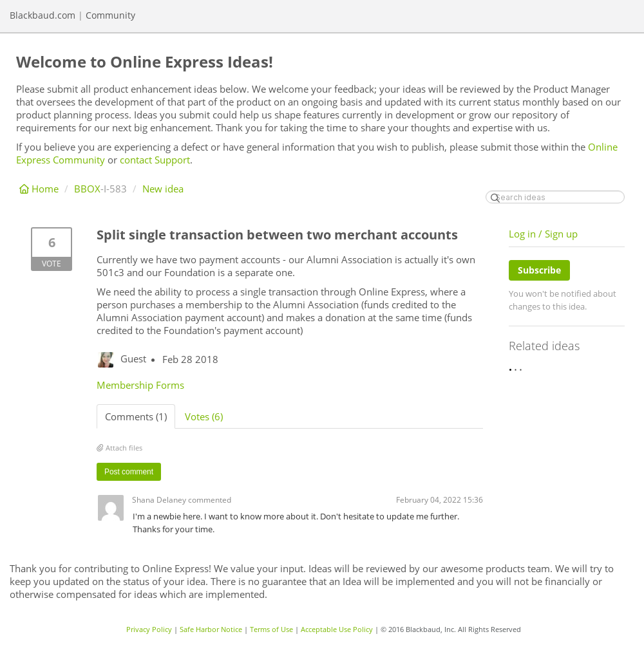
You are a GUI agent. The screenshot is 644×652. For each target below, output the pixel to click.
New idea (163, 189)
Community (110, 15)
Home (40, 189)
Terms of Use (271, 629)
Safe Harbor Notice (211, 629)
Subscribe (539, 270)
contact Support (155, 160)
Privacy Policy (149, 629)
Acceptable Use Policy (337, 629)
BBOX (87, 189)
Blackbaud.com (43, 15)
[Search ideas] (555, 197)
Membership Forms (140, 385)
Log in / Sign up (543, 234)
